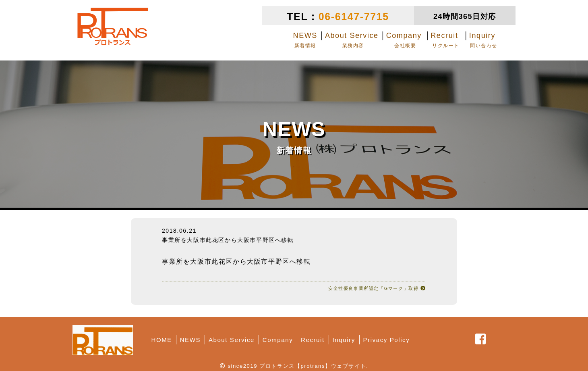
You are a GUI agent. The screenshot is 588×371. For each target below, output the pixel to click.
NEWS (190, 340)
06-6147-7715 (354, 17)
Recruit (313, 340)
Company (278, 340)
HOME (162, 340)
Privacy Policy (387, 340)
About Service (232, 340)
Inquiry (344, 340)
